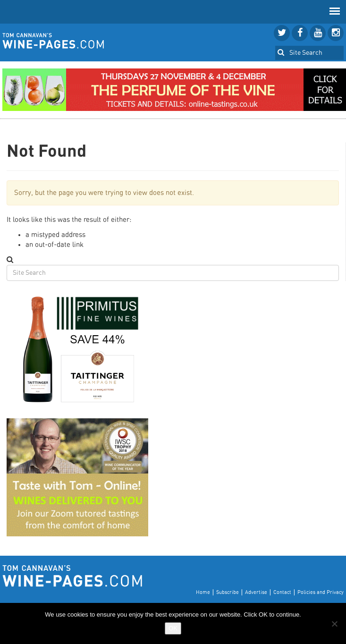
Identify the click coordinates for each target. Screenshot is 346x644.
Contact (282, 592)
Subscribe (228, 592)
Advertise (256, 592)
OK (173, 628)
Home (203, 592)
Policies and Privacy (321, 592)
